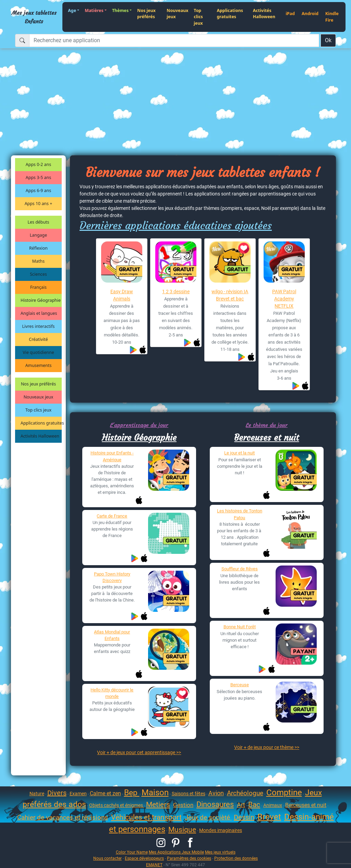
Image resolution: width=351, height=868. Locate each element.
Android (310, 14)
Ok (328, 40)
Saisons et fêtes (189, 794)
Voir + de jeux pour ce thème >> (267, 747)
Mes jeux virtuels (220, 852)
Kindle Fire (332, 17)
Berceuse (240, 685)
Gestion (183, 805)
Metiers (158, 805)
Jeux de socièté (208, 817)
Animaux (273, 805)
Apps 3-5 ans (38, 177)
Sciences (38, 274)
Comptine (284, 793)
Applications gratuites (230, 14)
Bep (132, 793)
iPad (290, 14)
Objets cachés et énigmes (117, 805)
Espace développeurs (144, 858)
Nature (37, 794)
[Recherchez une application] (174, 40)
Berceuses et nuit (267, 438)
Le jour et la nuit (239, 453)
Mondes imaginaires (221, 830)
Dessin (244, 817)
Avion (216, 793)
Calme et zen (105, 793)
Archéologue (245, 793)
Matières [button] (94, 10)
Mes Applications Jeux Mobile (176, 852)
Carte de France (112, 516)
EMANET (154, 865)
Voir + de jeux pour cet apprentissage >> (139, 752)
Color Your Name (132, 852)
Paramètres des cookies (189, 858)
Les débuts (39, 222)
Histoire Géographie (41, 300)
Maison (155, 793)
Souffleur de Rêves (240, 569)
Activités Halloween (264, 14)
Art (241, 805)
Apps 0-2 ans (38, 164)
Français (38, 287)
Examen (78, 794)
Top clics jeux (198, 17)
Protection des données (236, 858)
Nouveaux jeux (177, 14)
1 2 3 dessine (176, 292)
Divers (57, 793)
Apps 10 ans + (39, 204)
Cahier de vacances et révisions (63, 817)
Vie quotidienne (38, 352)
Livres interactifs (39, 326)
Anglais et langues (39, 313)
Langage (38, 235)
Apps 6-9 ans (38, 191)
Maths (38, 261)
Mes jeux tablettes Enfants (34, 17)
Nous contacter (107, 858)
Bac (254, 805)
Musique (182, 830)
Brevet (269, 817)
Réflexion (38, 248)
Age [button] (72, 10)
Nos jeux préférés (146, 14)
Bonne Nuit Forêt (240, 627)
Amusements (39, 365)
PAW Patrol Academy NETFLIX (284, 299)
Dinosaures (215, 804)
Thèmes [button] (120, 10)
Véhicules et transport (146, 817)
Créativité (38, 339)
